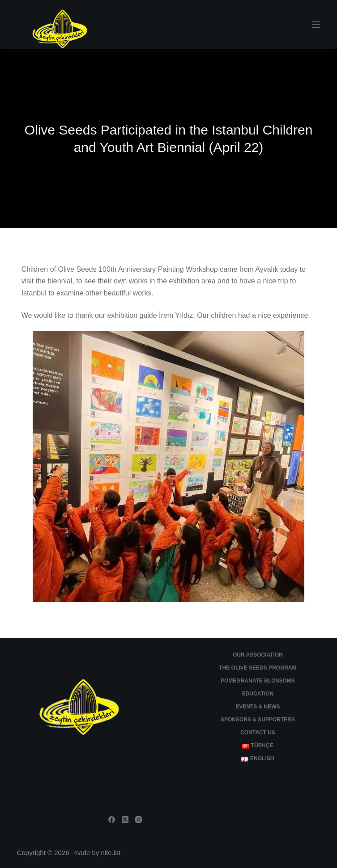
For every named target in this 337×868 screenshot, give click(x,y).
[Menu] (316, 25)
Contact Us (258, 733)
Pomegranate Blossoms (258, 681)
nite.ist (110, 853)
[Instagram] (139, 820)
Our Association (258, 655)
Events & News (258, 707)
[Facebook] (112, 820)
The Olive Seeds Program (258, 668)
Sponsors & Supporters (258, 720)
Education (258, 694)
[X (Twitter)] (125, 820)
